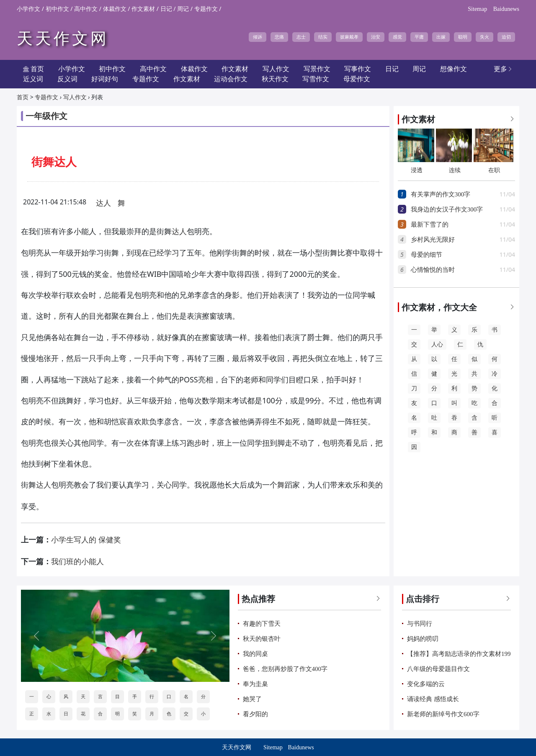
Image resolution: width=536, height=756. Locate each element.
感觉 (397, 37)
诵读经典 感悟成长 (433, 699)
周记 (183, 9)
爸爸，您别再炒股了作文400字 (285, 669)
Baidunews (506, 9)
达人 (103, 203)
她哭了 (252, 699)
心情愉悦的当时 (433, 270)
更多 (503, 69)
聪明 (463, 37)
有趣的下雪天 (262, 624)
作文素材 (143, 9)
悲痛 (279, 37)
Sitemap (477, 9)
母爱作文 (357, 79)
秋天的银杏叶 (262, 639)
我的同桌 (255, 654)
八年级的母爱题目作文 (438, 669)
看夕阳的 (255, 714)
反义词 (67, 79)
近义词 (33, 79)
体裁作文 (115, 9)
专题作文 (206, 9)
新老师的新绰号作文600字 (443, 714)
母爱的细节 (426, 255)
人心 (437, 344)
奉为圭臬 (255, 684)
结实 (323, 37)
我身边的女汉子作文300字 (447, 209)
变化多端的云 (426, 684)
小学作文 (28, 9)
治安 (376, 37)
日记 (166, 9)
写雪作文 (316, 79)
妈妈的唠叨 (423, 639)
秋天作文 (275, 79)
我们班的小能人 (77, 562)
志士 (301, 37)
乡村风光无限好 (433, 240)
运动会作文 (231, 79)
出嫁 (441, 37)
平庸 (419, 37)
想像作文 (454, 69)
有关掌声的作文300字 (441, 194)
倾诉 (258, 37)
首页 (23, 97)
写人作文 (75, 97)
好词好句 (105, 79)
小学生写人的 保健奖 (86, 540)
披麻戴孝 (349, 37)
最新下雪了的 (430, 224)
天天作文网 (63, 39)
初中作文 (57, 9)
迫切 (506, 37)
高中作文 (86, 9)
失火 (484, 37)
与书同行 (420, 624)
